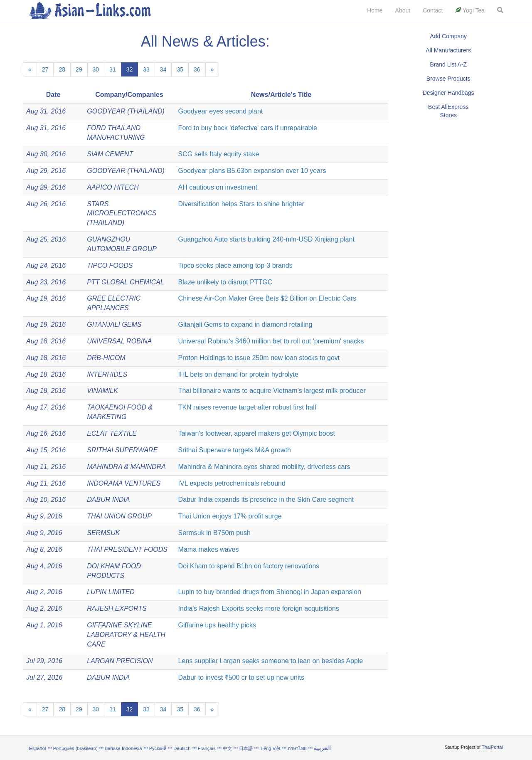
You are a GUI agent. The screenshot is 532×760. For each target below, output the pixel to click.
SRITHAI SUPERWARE (122, 450)
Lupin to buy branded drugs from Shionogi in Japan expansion (270, 592)
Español (37, 748)
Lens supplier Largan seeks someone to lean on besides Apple (271, 661)
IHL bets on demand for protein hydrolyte (238, 374)
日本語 (246, 748)
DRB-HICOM (106, 358)
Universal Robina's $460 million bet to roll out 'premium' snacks (271, 341)
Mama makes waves (209, 549)
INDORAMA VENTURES (124, 483)
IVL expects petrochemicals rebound (232, 483)
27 (45, 69)
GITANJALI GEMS (114, 324)
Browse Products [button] (448, 79)
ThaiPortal (492, 747)
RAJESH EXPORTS (117, 608)
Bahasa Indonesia (123, 748)
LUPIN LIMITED (111, 592)
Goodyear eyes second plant (221, 111)
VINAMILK (102, 391)
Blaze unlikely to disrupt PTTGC (225, 282)
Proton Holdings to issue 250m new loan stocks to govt (259, 358)
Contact (433, 10)
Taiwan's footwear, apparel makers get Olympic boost (257, 433)
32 (130, 69)
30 (96, 69)
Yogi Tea (470, 10)
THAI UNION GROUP (119, 516)
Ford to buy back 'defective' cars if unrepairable (248, 128)
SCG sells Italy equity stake (219, 154)
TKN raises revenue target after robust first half (248, 407)
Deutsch (182, 748)
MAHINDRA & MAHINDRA (126, 467)
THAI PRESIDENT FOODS (127, 549)
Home (375, 10)
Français (207, 748)
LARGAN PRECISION (120, 661)
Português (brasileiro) (75, 748)
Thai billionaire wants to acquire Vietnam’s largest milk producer (272, 391)
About (403, 10)
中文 (227, 748)
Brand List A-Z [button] (448, 64)
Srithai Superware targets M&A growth (235, 450)
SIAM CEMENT (110, 154)
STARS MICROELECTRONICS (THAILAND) (122, 213)
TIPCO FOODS (110, 265)
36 (197, 69)
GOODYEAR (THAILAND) (126, 111)
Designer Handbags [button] (448, 93)
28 (62, 69)
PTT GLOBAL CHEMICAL (126, 282)
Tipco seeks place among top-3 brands (235, 265)
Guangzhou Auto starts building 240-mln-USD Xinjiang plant (266, 239)
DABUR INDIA (108, 500)
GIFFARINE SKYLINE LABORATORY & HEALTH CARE (126, 635)
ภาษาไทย (298, 748)
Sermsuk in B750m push (214, 533)
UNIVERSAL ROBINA (119, 341)
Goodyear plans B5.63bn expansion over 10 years (252, 171)
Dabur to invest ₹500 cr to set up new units (241, 677)
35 (180, 69)
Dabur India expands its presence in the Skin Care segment (266, 500)
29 (79, 69)
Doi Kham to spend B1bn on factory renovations (249, 566)
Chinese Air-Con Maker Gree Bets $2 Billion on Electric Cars (267, 298)
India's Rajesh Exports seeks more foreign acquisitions (259, 608)
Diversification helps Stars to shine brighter (241, 204)
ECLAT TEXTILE (112, 433)
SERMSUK (103, 533)
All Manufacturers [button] (448, 50)
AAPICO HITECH (113, 187)
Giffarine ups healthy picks (217, 625)
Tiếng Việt (270, 748)
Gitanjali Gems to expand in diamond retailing (245, 324)
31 (113, 69)
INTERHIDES (107, 374)
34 (163, 69)
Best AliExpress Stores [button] (448, 111)
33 (146, 69)
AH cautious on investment (218, 187)
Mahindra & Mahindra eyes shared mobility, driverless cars (264, 467)
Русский (158, 748)
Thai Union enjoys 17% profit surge (230, 516)
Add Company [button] (448, 36)
